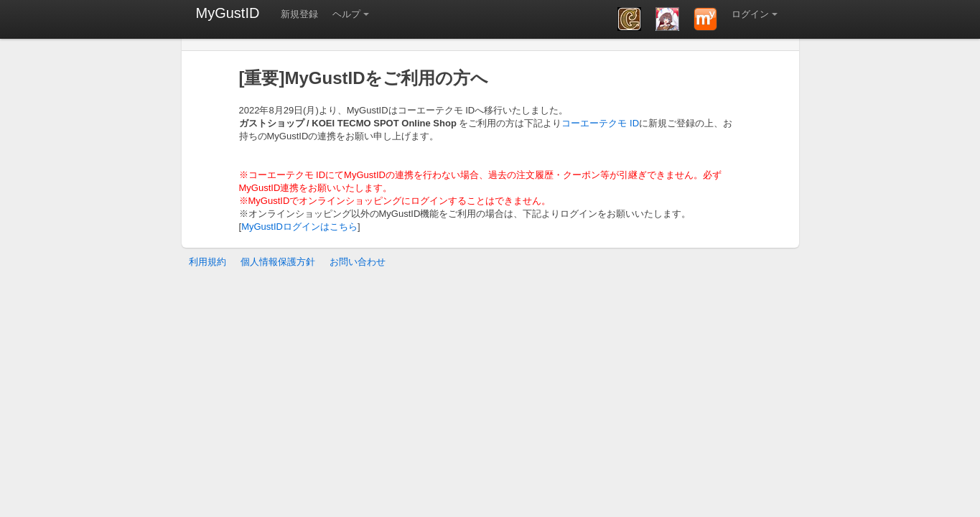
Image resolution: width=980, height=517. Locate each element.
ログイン (750, 14)
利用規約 (207, 262)
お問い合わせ (358, 262)
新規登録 (299, 14)
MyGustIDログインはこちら (299, 227)
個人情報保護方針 (278, 262)
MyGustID (228, 13)
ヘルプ (346, 14)
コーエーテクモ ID (600, 123)
